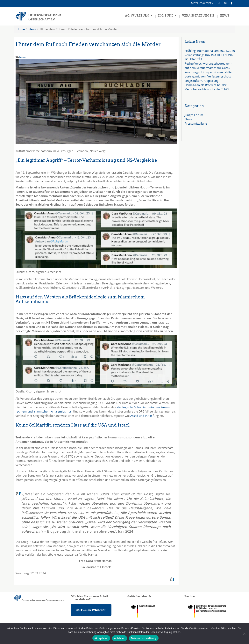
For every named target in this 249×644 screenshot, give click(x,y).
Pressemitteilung (196, 123)
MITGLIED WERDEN (202, 3)
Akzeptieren (101, 638)
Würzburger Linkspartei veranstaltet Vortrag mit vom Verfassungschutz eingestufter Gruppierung (209, 76)
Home (21, 29)
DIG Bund (167, 16)
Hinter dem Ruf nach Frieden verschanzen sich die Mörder (88, 44)
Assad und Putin (141, 416)
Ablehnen (120, 638)
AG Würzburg (139, 16)
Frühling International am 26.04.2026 (210, 51)
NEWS (225, 16)
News (32, 29)
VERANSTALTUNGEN (198, 16)
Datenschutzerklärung (144, 638)
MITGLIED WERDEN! (91, 610)
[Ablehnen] (244, 634)
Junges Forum (194, 115)
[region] (210, 611)
